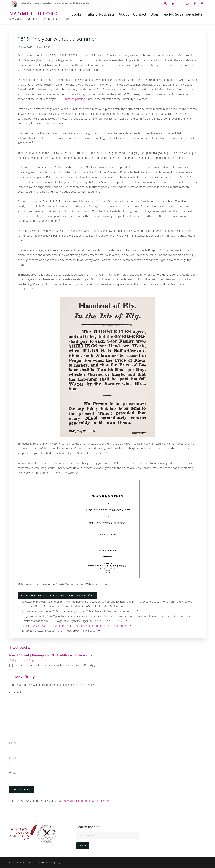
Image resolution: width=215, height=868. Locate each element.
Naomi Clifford (34, 14)
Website (14, 773)
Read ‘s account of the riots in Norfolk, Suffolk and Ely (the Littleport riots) (76, 626)
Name (14, 743)
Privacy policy (53, 863)
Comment (16, 692)
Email (14, 758)
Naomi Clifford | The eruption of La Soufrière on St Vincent (49, 655)
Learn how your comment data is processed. (83, 801)
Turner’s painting (75, 99)
